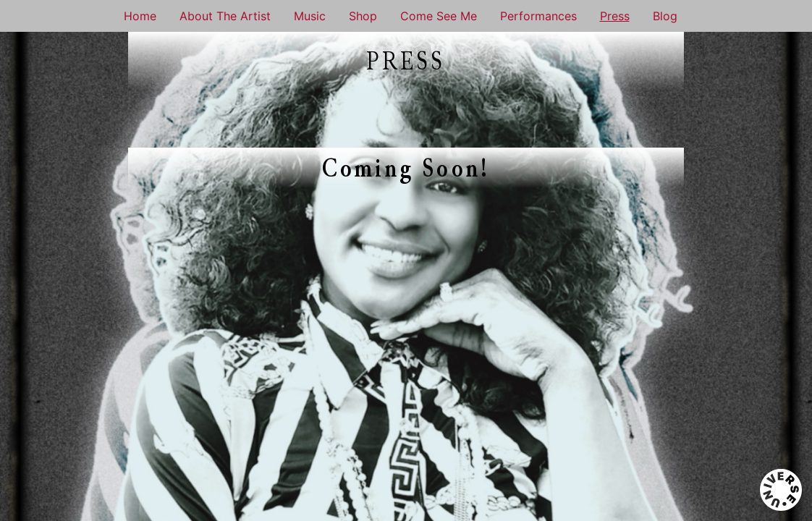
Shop (363, 16)
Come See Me (439, 16)
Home (140, 16)
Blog (665, 16)
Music (310, 16)
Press (615, 16)
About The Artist (225, 16)
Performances (538, 16)
